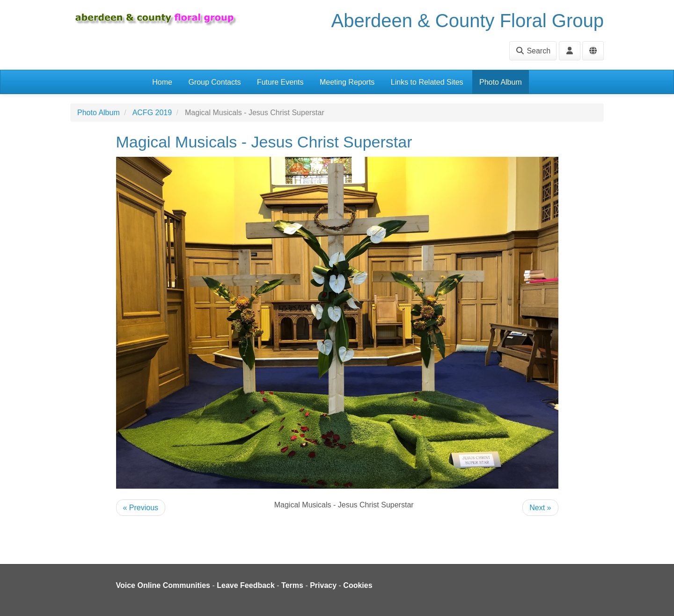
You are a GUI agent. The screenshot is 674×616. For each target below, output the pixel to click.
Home (162, 82)
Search (533, 51)
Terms (292, 585)
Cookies (358, 585)
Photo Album (501, 82)
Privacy (323, 585)
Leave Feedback (246, 585)
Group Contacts (214, 82)
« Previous (141, 508)
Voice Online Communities (163, 585)
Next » (540, 508)
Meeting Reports (347, 82)
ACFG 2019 (152, 113)
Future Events (280, 82)
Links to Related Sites (427, 82)
